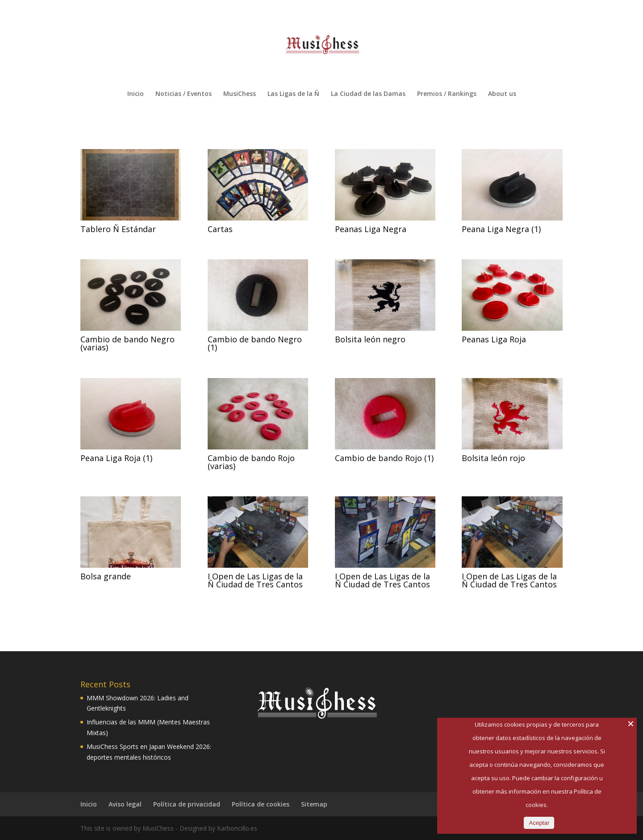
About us (502, 94)
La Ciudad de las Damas (368, 94)
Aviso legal (125, 804)
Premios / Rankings (447, 94)
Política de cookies (261, 804)
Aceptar (539, 823)
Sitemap (314, 804)
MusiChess (240, 94)
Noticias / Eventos (184, 94)
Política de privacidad (187, 804)
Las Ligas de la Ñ (293, 94)
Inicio (136, 94)
